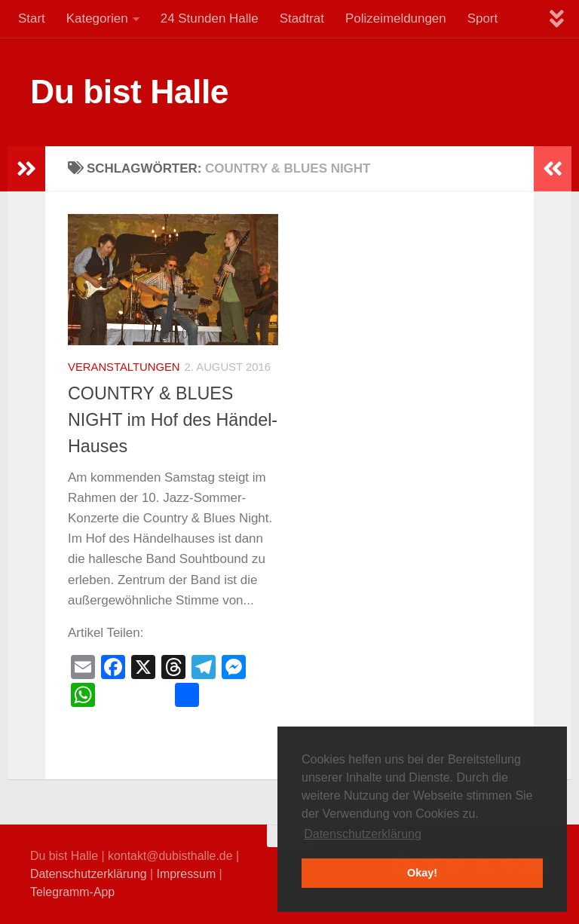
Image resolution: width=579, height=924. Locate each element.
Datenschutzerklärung (89, 874)
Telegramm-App (72, 892)
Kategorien (97, 18)
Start (32, 18)
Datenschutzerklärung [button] (363, 834)
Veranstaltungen (124, 367)
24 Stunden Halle (210, 18)
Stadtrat (302, 18)
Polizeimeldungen (396, 18)
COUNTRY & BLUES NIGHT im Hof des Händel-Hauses (173, 420)
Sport (482, 18)
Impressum (187, 874)
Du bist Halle (129, 92)
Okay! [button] (422, 873)
